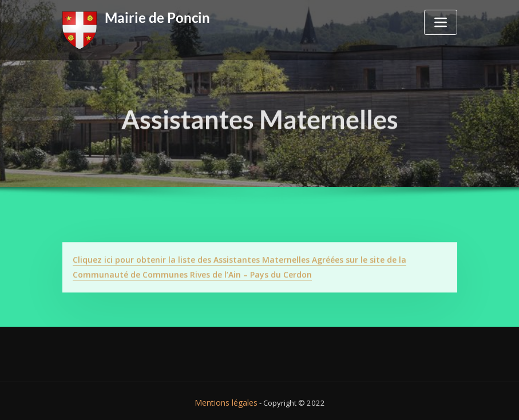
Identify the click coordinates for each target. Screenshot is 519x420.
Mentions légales (226, 399)
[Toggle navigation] (441, 22)
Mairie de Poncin (153, 17)
